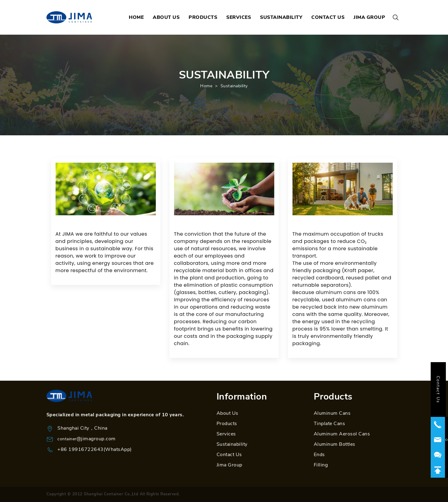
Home (206, 86)
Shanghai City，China (82, 428)
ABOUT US (166, 17)
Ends (319, 455)
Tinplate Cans (330, 424)
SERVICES (239, 17)
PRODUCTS (203, 17)
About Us (227, 413)
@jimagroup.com (96, 439)
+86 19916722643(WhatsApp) (95, 449)
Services (226, 434)
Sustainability (234, 86)
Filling (321, 465)
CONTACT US (328, 17)
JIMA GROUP (369, 17)
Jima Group (229, 465)
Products (227, 424)
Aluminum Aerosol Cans (342, 434)
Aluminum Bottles (335, 444)
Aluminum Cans (332, 413)
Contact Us (229, 455)
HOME (136, 17)
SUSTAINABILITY (281, 17)
